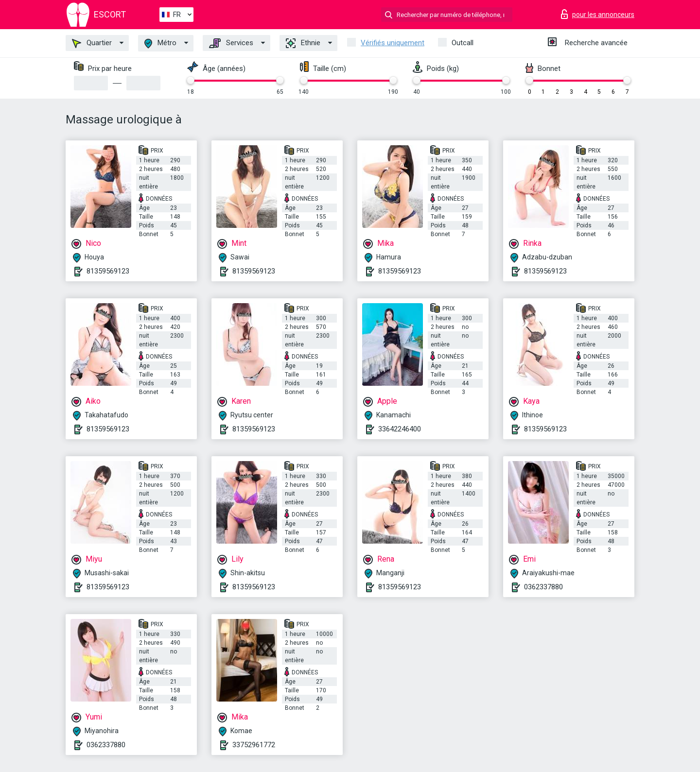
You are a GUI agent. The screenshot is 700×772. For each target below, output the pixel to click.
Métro (160, 43)
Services (231, 43)
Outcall (463, 43)
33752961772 (254, 745)
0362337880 (543, 587)
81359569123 (108, 271)
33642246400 (400, 429)
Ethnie (303, 43)
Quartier (92, 43)
